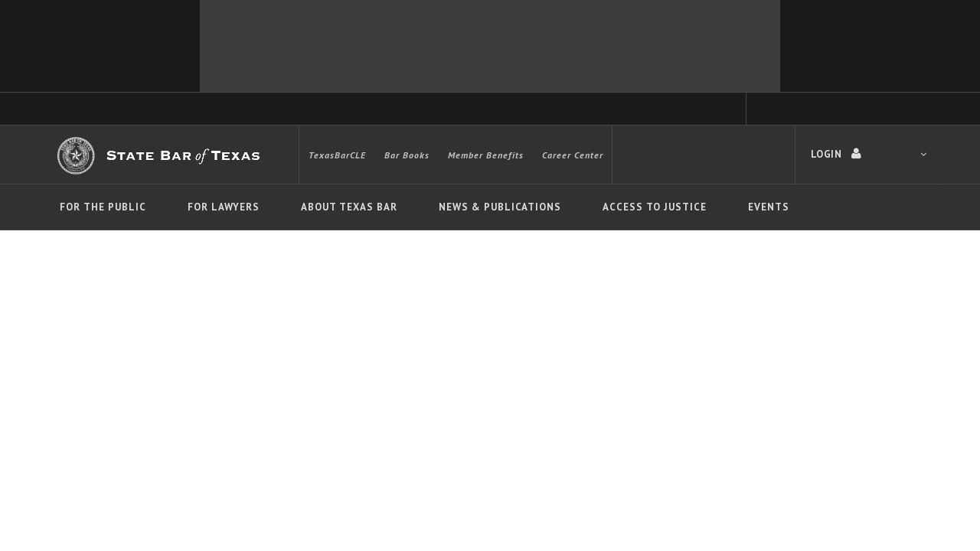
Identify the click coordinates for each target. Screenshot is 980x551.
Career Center (573, 155)
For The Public (103, 207)
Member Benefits (486, 155)
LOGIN (869, 154)
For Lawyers (224, 207)
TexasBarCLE (337, 155)
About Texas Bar (349, 207)
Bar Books (407, 155)
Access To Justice (655, 207)
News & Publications (500, 207)
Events (769, 207)
